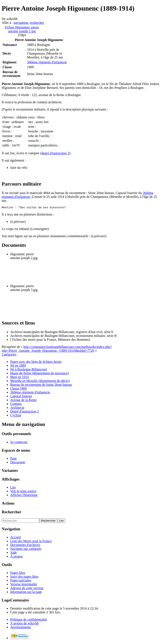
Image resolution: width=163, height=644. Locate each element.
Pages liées (18, 573)
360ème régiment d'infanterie (47, 62)
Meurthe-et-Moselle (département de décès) (40, 381)
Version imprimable (24, 585)
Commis (16, 404)
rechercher (37, 23)
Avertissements (20, 628)
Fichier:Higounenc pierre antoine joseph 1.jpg (22, 29)
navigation (21, 23)
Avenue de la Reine (23, 401)
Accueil (15, 538)
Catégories (9, 355)
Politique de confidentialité (29, 620)
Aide (13, 553)
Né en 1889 (18, 366)
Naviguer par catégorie (26, 549)
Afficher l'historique (24, 496)
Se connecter (19, 443)
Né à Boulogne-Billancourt (29, 370)
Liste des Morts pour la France (31, 542)
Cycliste (16, 416)
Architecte (17, 408)
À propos (16, 557)
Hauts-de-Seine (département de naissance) (40, 374)
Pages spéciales (21, 581)
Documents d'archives (25, 545)
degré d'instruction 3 (55, 153)
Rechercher (11, 513)
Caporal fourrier (21, 397)
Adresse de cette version (27, 589)
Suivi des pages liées (24, 577)
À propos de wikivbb (25, 624)
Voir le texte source (23, 492)
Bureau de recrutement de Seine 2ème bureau (41, 385)
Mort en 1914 (19, 378)
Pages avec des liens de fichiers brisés (36, 362)
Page (13, 459)
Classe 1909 (18, 389)
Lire (13, 488)
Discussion (18, 463)
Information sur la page (26, 592)
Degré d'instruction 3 (24, 412)
